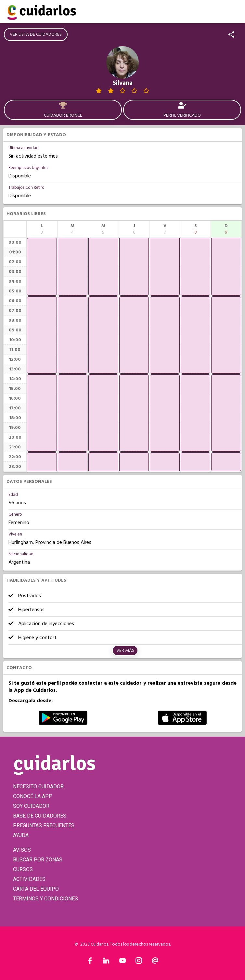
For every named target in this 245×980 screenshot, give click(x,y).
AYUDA (21, 835)
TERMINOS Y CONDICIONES (45, 899)
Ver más (125, 651)
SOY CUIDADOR (31, 806)
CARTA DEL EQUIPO (36, 889)
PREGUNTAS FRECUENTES (44, 825)
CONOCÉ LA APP (33, 796)
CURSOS (23, 869)
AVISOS (22, 850)
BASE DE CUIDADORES (40, 816)
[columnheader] (42, 229)
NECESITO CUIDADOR (38, 787)
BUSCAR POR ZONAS (38, 860)
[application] (42, 267)
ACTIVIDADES (29, 879)
